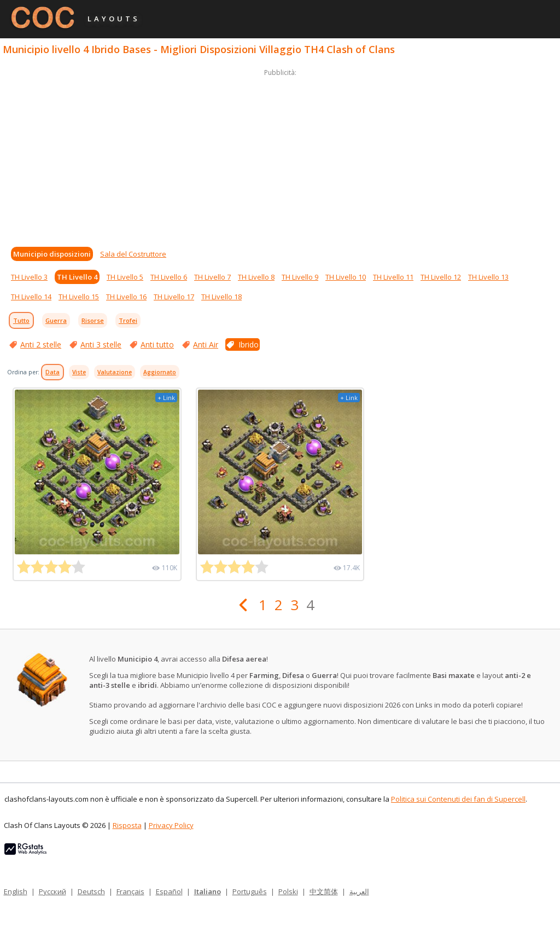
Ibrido (249, 344)
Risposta (127, 825)
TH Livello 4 (77, 277)
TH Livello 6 (169, 277)
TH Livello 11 (393, 277)
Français (130, 891)
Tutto (21, 320)
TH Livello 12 (441, 277)
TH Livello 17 (174, 297)
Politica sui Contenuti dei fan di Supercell (458, 799)
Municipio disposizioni (52, 254)
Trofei (128, 320)
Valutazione (115, 372)
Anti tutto (157, 344)
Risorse (93, 320)
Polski (288, 891)
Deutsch (91, 891)
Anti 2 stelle (41, 344)
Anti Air (206, 344)
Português (250, 891)
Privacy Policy (171, 825)
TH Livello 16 (126, 297)
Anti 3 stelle (101, 344)
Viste (79, 372)
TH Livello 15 (79, 297)
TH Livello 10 (346, 277)
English (16, 891)
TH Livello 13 (488, 277)
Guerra (56, 320)
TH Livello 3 (29, 277)
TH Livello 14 (31, 297)
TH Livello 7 (212, 277)
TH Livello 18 (221, 297)
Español (169, 891)
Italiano (208, 891)
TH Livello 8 (256, 277)
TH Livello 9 (300, 277)
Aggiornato (160, 372)
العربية (359, 891)
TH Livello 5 (125, 277)
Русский (52, 891)
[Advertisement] (280, 155)
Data (52, 372)
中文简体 (324, 891)
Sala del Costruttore (133, 254)
